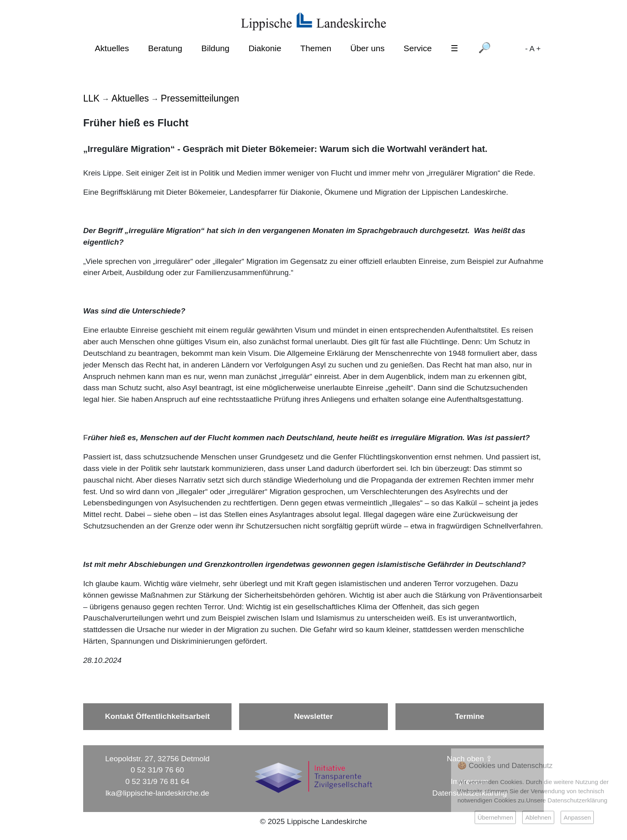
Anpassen (577, 817)
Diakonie (265, 48)
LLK (91, 98)
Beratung (165, 48)
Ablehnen (538, 817)
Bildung (215, 48)
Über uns (367, 48)
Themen (316, 48)
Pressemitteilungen (200, 98)
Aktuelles (112, 48)
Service (417, 48)
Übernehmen (495, 817)
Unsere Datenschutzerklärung (567, 800)
